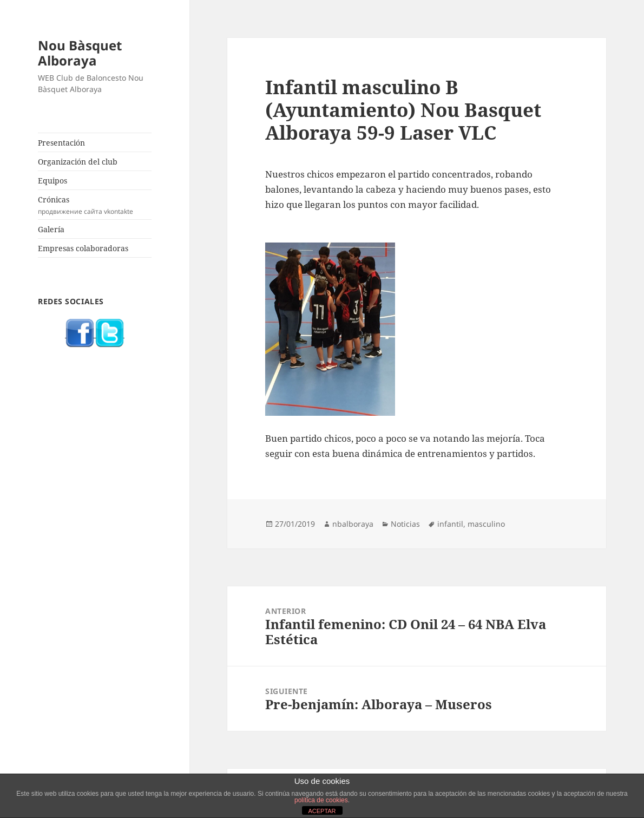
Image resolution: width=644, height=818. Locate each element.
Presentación (61, 143)
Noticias (405, 524)
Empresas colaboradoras (83, 248)
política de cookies (321, 800)
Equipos (52, 181)
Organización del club (78, 162)
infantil (450, 524)
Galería (51, 229)
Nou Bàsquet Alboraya (80, 53)
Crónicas (95, 205)
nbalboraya (353, 524)
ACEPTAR (322, 811)
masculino (486, 524)
